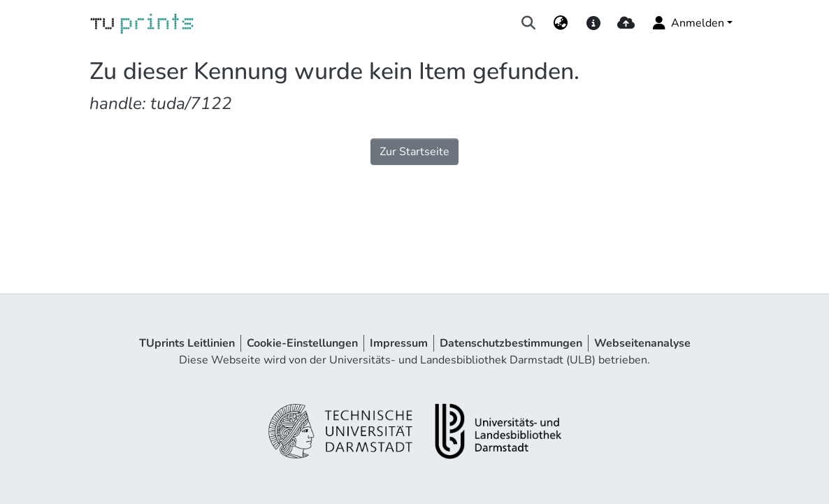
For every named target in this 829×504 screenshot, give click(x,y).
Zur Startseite (414, 152)
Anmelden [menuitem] (687, 23)
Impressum (399, 343)
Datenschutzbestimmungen (511, 343)
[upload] (626, 23)
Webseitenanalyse (642, 343)
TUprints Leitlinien (187, 343)
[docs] (593, 23)
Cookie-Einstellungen (302, 343)
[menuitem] (561, 23)
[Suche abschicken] (529, 23)
